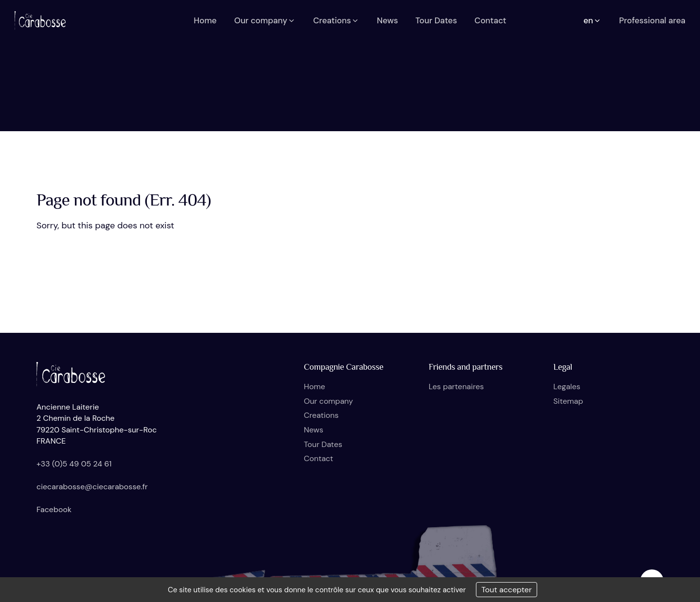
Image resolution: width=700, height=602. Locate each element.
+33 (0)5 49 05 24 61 (74, 464)
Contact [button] (490, 20)
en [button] (592, 20)
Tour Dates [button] (436, 20)
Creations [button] (336, 20)
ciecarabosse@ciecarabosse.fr (92, 487)
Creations (321, 415)
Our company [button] (265, 20)
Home (315, 387)
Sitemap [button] (568, 401)
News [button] (387, 20)
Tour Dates (323, 444)
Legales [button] (567, 387)
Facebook (54, 509)
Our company (328, 401)
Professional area (652, 20)
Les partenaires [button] (456, 387)
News (314, 430)
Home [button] (205, 20)
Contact (318, 458)
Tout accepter (507, 590)
